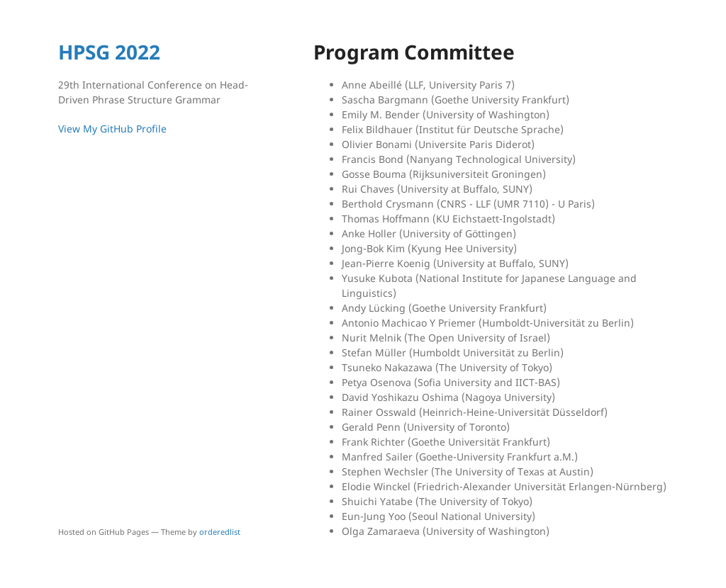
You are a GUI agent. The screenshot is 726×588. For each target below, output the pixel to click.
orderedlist (220, 532)
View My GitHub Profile (112, 129)
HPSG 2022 (109, 52)
